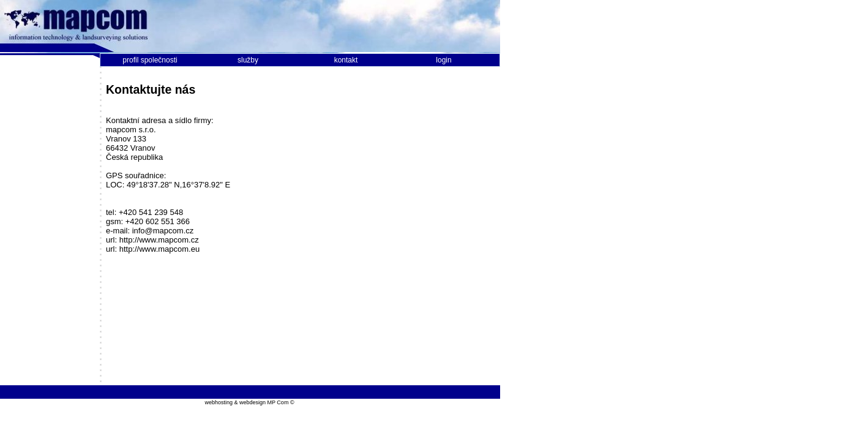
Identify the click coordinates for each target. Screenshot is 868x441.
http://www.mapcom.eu (160, 249)
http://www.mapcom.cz (159, 240)
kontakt (346, 60)
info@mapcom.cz (163, 231)
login (443, 60)
